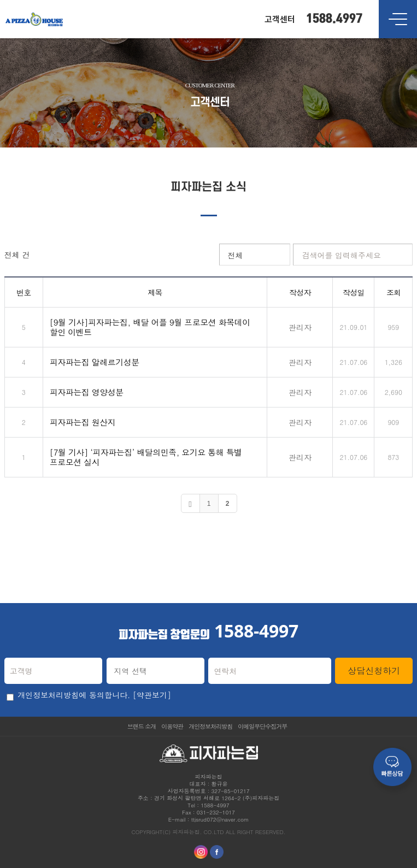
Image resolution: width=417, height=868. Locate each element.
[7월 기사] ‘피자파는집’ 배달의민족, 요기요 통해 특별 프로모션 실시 (146, 457)
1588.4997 (334, 19)
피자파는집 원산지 (83, 422)
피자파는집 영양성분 (87, 392)
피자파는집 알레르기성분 (95, 362)
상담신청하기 (374, 671)
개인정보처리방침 (210, 726)
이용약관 (172, 726)
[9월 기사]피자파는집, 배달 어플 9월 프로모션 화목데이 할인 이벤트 (150, 327)
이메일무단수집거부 (262, 726)
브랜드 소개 (142, 726)
